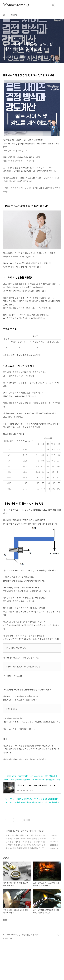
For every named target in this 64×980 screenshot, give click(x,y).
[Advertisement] (32, 831)
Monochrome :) (16, 5)
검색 (53, 5)
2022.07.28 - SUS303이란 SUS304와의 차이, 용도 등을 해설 (32, 776)
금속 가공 (25, 867)
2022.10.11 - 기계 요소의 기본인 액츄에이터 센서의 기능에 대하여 (32, 802)
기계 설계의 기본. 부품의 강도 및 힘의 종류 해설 (24, 871)
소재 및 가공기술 (13, 867)
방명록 (14, 15)
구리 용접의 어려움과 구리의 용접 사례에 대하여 (24, 878)
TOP (59, 972)
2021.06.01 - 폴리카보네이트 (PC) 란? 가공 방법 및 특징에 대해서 (32, 799)
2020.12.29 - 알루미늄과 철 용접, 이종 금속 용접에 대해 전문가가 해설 (32, 779)
